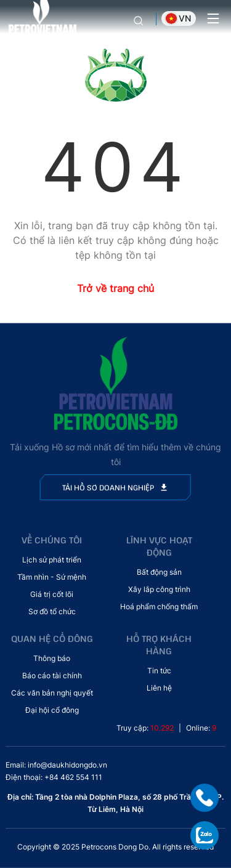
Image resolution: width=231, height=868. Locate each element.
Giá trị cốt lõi (52, 594)
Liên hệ (159, 688)
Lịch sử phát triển (52, 560)
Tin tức (159, 671)
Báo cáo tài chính (52, 675)
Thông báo (52, 658)
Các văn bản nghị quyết (52, 693)
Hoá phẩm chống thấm (159, 606)
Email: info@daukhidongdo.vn (56, 765)
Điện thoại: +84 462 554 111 (54, 777)
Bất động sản (159, 572)
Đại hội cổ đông (52, 710)
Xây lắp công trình (159, 589)
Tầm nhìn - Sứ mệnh (52, 577)
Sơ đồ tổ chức (52, 611)
